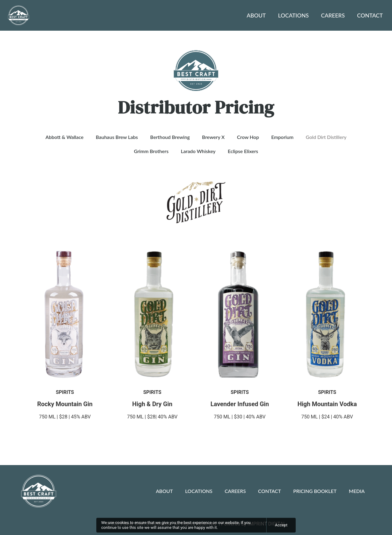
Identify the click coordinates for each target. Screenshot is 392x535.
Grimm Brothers (151, 151)
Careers (333, 15)
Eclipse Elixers (243, 151)
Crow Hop (248, 137)
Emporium (282, 137)
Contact (370, 15)
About (256, 15)
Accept (281, 525)
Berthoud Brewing (170, 137)
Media (357, 491)
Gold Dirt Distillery (326, 137)
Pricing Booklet (315, 491)
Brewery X (213, 137)
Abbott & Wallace (64, 137)
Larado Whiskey (198, 151)
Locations (294, 15)
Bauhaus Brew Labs (117, 137)
